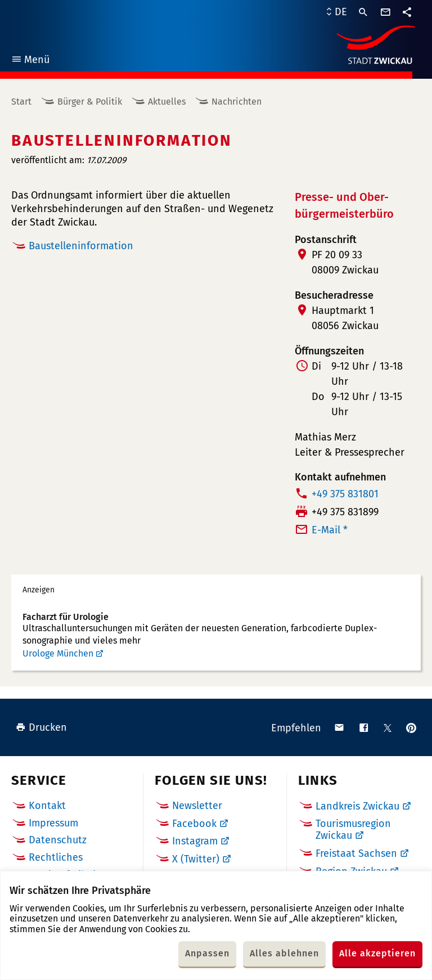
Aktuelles (167, 102)
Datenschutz (58, 840)
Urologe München (58, 653)
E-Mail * (330, 530)
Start (21, 102)
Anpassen (207, 953)
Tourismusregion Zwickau (353, 830)
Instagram (195, 841)
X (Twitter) (196, 859)
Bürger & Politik (90, 102)
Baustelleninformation (81, 246)
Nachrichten (237, 102)
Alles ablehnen (284, 953)
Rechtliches (56, 857)
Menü (30, 61)
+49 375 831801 (345, 494)
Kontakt (47, 806)
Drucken (41, 727)
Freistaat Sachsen (356, 853)
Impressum (53, 823)
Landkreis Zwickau (357, 806)
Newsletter (197, 806)
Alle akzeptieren (377, 953)
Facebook (194, 824)
